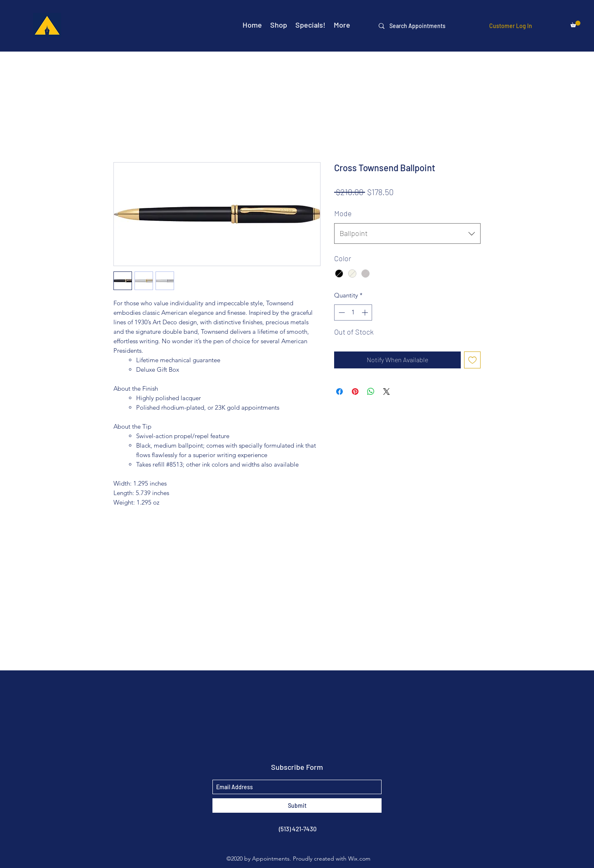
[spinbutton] (353, 313)
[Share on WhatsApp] (371, 392)
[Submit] (297, 805)
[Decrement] (341, 313)
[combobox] (407, 234)
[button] (575, 24)
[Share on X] (387, 392)
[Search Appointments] (423, 26)
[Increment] (366, 313)
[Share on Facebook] (339, 392)
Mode (343, 213)
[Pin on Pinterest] (355, 392)
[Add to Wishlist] (473, 360)
